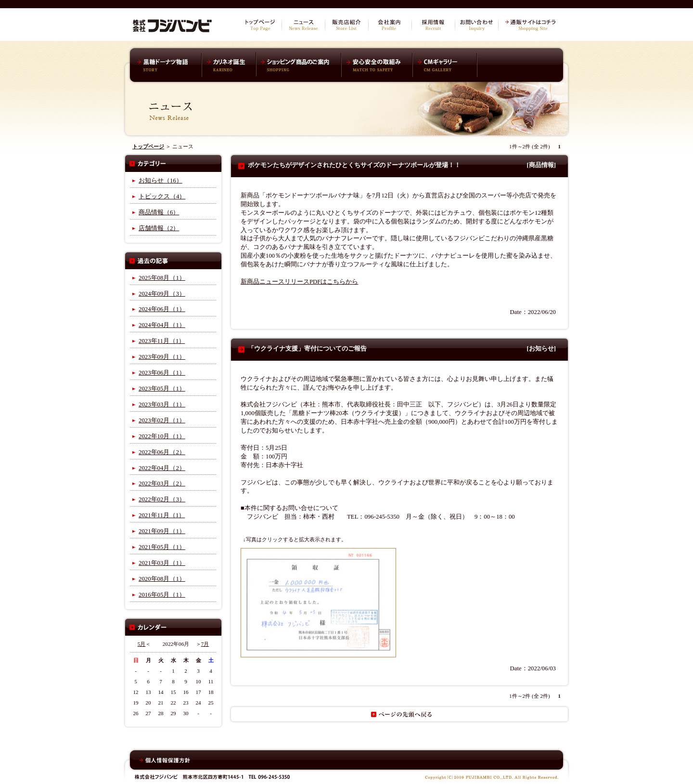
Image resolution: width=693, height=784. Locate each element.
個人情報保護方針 (165, 760)
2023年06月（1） (162, 373)
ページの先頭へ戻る (399, 714)
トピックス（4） (162, 196)
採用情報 (433, 25)
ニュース (303, 25)
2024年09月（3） (162, 294)
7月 (205, 644)
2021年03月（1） (162, 563)
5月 (142, 644)
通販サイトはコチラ (532, 25)
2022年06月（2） (162, 452)
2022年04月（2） (162, 468)
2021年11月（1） (162, 515)
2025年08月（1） (162, 278)
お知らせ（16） (160, 181)
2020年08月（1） (162, 579)
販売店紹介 (346, 25)
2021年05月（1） (162, 547)
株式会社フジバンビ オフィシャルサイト (172, 24)
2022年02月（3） (162, 499)
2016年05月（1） (162, 595)
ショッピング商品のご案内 (299, 65)
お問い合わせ (476, 25)
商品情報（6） (159, 212)
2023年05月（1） (162, 389)
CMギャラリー (445, 65)
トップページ (260, 25)
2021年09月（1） (162, 531)
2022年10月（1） (162, 436)
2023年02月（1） (162, 420)
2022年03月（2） (162, 483)
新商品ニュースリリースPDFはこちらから (299, 282)
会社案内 (390, 25)
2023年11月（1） (162, 341)
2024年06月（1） (162, 309)
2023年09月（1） (162, 357)
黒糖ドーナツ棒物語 (168, 65)
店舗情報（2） (159, 228)
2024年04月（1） (162, 325)
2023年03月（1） (162, 405)
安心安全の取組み (377, 65)
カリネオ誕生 (229, 65)
